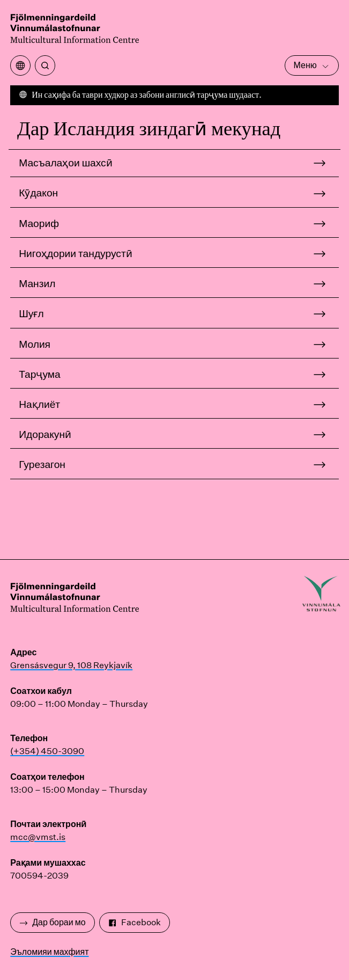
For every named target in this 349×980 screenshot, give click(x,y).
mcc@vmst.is (38, 837)
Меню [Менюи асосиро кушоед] (312, 65)
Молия (35, 344)
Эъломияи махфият (49, 952)
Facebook (135, 922)
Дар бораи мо (52, 922)
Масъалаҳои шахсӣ (65, 163)
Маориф (39, 223)
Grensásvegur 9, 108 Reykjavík (71, 665)
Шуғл (31, 313)
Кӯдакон (38, 193)
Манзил (37, 283)
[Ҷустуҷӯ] (45, 65)
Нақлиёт (39, 404)
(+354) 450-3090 (47, 751)
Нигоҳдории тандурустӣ (75, 253)
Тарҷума (39, 374)
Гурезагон (42, 464)
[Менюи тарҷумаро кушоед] (20, 65)
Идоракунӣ (45, 434)
